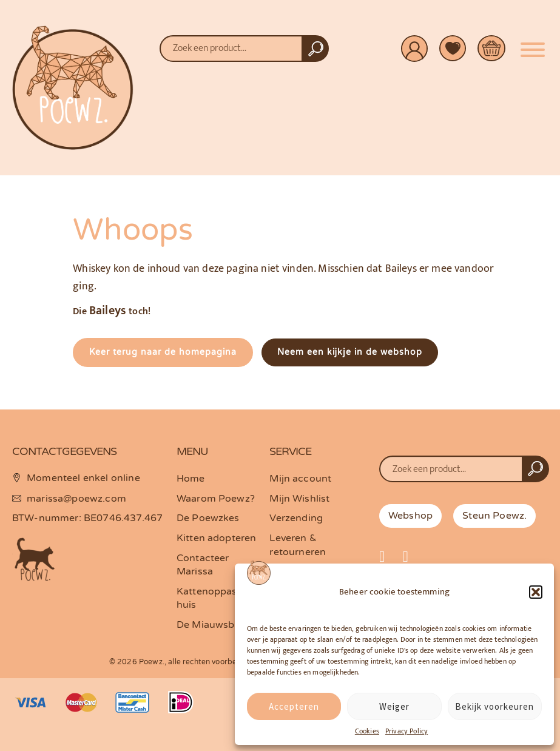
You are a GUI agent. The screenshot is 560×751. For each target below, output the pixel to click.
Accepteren (294, 706)
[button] (536, 592)
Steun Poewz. (494, 516)
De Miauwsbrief (213, 625)
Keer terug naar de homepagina (163, 352)
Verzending (296, 518)
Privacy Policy (407, 731)
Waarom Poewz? (216, 499)
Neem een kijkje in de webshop (350, 352)
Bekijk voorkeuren (494, 706)
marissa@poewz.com (76, 499)
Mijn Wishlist (299, 499)
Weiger (394, 706)
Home (191, 479)
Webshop (410, 516)
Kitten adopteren (217, 538)
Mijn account (300, 479)
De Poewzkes (208, 518)
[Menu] (533, 45)
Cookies (367, 731)
